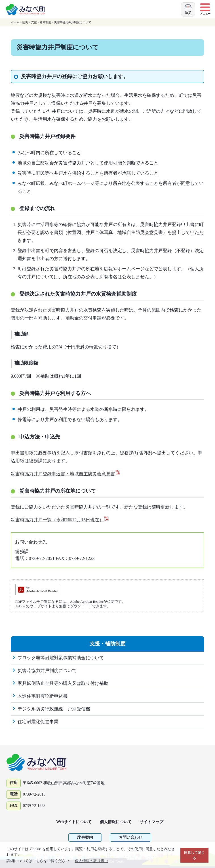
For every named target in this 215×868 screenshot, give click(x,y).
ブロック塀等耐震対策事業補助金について (61, 658)
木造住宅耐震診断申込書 (43, 696)
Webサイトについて (74, 822)
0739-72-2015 (34, 794)
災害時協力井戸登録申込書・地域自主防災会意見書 (66, 474)
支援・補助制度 (41, 22)
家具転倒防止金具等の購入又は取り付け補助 (63, 683)
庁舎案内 (85, 837)
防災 (25, 22)
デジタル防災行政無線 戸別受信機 (54, 709)
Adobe (20, 606)
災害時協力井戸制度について (47, 671)
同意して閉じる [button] (194, 855)
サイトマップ (151, 822)
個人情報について (116, 822)
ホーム (15, 22)
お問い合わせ (130, 837)
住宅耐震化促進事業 (38, 722)
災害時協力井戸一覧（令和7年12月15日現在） (60, 520)
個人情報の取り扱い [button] (91, 861)
